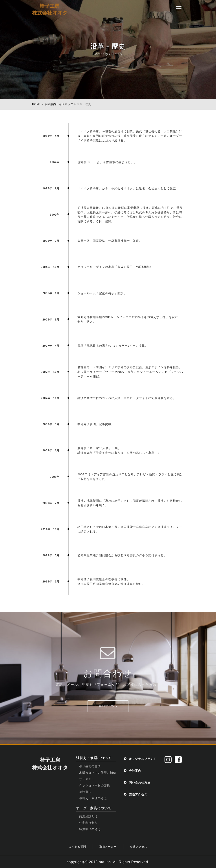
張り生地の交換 (90, 766)
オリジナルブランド (140, 759)
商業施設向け (88, 816)
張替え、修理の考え (93, 798)
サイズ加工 (87, 779)
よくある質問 (77, 847)
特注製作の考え (90, 829)
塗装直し (85, 792)
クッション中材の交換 (95, 785)
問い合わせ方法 (137, 783)
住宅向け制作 (88, 823)
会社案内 (133, 771)
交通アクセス (136, 794)
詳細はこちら (108, 706)
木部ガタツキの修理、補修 (98, 773)
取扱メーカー (108, 847)
